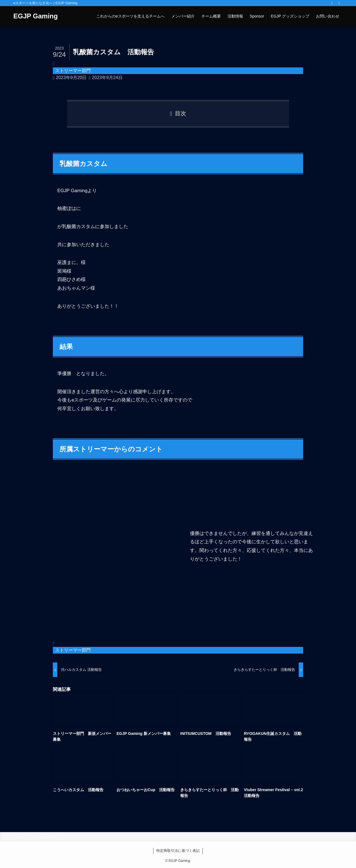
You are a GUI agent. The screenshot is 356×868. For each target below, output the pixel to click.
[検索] (339, 3)
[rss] (332, 3)
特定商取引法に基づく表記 (178, 851)
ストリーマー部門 (73, 71)
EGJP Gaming (36, 16)
